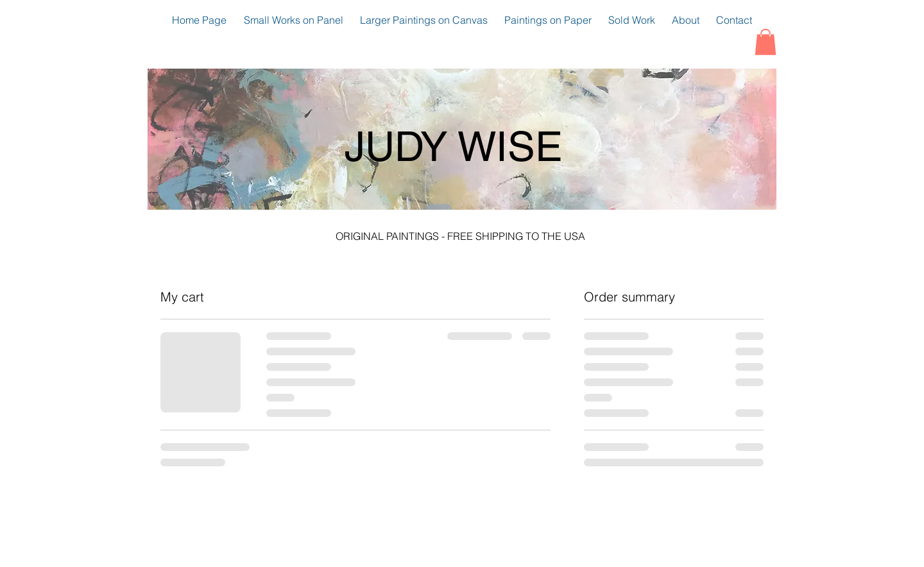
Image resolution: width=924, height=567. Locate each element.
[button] (766, 42)
